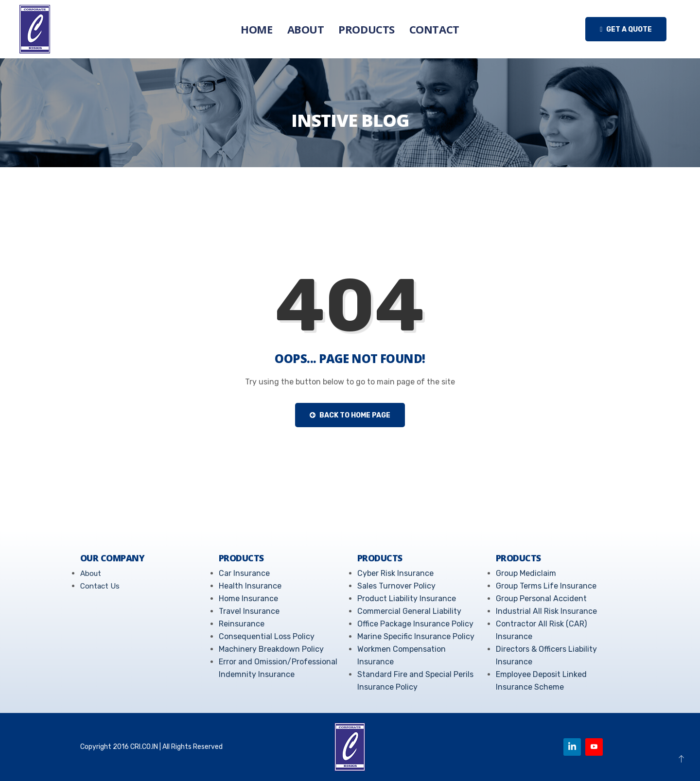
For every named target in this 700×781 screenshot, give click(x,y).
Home (256, 29)
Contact (434, 29)
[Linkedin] (572, 747)
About (306, 29)
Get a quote (626, 29)
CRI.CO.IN (144, 747)
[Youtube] (594, 747)
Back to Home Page (350, 415)
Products (366, 29)
